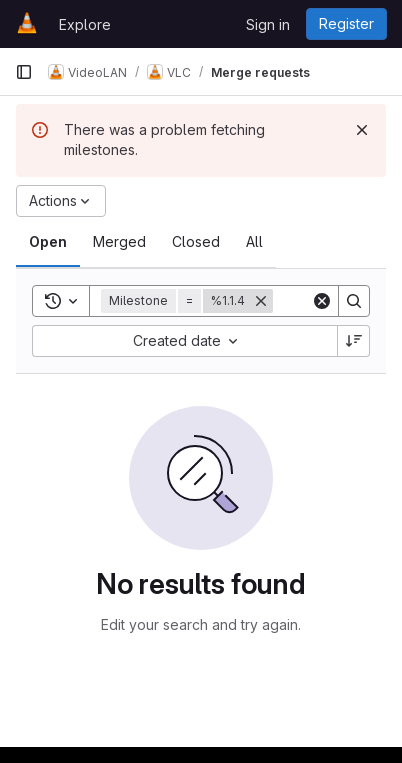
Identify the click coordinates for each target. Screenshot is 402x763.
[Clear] (322, 301)
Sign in (268, 24)
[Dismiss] (362, 130)
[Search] (354, 301)
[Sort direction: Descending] (354, 341)
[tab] (48, 242)
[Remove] (261, 301)
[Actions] (61, 201)
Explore (85, 24)
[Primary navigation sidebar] (24, 72)
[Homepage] (27, 24)
